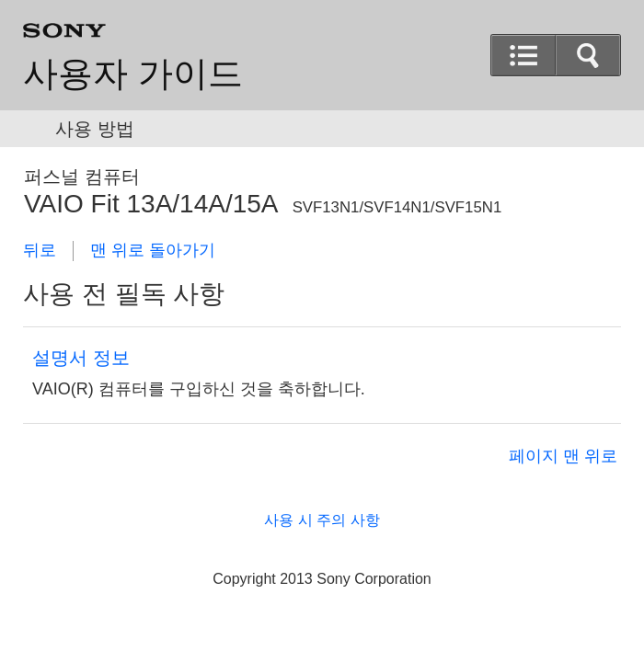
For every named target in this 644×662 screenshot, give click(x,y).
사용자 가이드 (133, 74)
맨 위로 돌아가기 (153, 250)
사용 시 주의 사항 (322, 520)
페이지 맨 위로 (563, 456)
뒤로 (40, 250)
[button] (523, 55)
